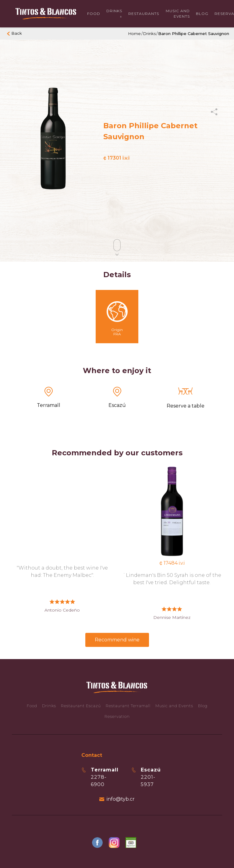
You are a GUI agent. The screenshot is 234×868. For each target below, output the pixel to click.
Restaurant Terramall (128, 706)
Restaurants (144, 14)
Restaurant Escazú (81, 706)
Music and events (178, 14)
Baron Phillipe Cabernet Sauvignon (194, 34)
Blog (202, 14)
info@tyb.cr (121, 799)
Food (94, 14)
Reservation (117, 716)
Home (135, 34)
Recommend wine (117, 640)
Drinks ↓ (114, 14)
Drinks (149, 34)
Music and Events (174, 706)
